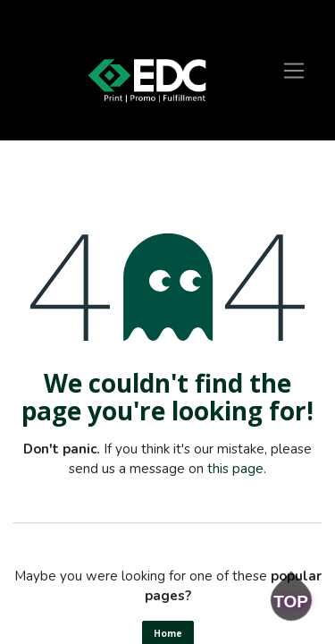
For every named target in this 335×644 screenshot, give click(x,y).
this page (235, 469)
